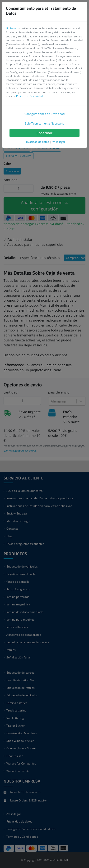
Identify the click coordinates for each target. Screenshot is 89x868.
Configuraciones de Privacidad (44, 114)
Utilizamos (12, 28)
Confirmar (44, 133)
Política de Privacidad (29, 96)
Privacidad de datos (37, 142)
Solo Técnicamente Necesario (45, 123)
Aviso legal (58, 142)
